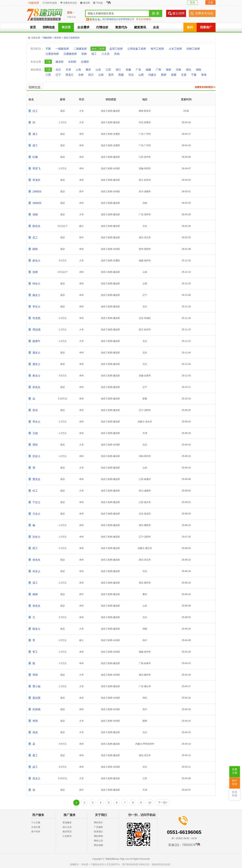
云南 (101, 75)
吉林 (81, 75)
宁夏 (194, 75)
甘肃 (184, 75)
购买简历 (67, 832)
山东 (98, 70)
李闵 (35, 675)
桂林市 (147, 663)
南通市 (147, 479)
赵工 (35, 767)
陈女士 (36, 629)
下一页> (163, 803)
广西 (158, 70)
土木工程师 (175, 49)
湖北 (188, 70)
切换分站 (71, 17)
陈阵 (35, 249)
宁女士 (36, 502)
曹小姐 (36, 686)
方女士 (36, 514)
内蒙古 (152, 75)
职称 (84, 54)
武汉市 (147, 238)
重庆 (88, 70)
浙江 (118, 70)
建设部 (60, 62)
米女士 (36, 571)
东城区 (147, 318)
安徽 (128, 70)
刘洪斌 (36, 709)
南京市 (147, 502)
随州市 (147, 675)
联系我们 (99, 832)
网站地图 (99, 845)
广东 (138, 70)
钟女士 (36, 284)
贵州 (111, 75)
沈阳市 (147, 410)
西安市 (147, 111)
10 (150, 803)
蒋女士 (36, 376)
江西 (48, 75)
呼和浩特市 (149, 744)
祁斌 (35, 215)
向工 (35, 491)
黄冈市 (147, 583)
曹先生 (36, 479)
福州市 (147, 261)
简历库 (58, 38)
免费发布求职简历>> (205, 87)
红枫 (35, 157)
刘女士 (36, 456)
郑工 (35, 548)
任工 (35, 111)
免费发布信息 (70, 3)
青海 (204, 75)
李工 (35, 652)
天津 (68, 70)
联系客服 (235, 794)
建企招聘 (178, 13)
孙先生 (36, 387)
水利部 (72, 62)
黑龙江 (70, 75)
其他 (117, 54)
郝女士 (36, 261)
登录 (192, 2)
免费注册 (235, 771)
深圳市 (147, 215)
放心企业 (67, 827)
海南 (168, 70)
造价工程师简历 (72, 38)
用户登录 (36, 832)
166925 (37, 203)
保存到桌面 (51, 3)
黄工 (35, 755)
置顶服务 (67, 823)
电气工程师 (157, 49)
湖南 (199, 70)
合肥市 (147, 376)
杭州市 (147, 180)
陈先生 (36, 226)
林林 (35, 594)
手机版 (99, 3)
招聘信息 (35, 87)
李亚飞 (36, 168)
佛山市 (147, 686)
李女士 (36, 307)
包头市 (149, 422)
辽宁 (58, 75)
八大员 (105, 54)
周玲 (35, 445)
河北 (131, 75)
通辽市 (149, 548)
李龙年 (36, 180)
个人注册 (36, 823)
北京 (58, 70)
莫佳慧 (36, 698)
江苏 (108, 70)
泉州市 (147, 652)
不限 (48, 49)
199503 (37, 191)
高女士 (36, 778)
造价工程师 (98, 49)
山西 (141, 75)
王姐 (35, 433)
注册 (210, 2)
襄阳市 (147, 525)
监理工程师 (116, 49)
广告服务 (99, 827)
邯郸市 (147, 122)
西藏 (121, 75)
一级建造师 (62, 49)
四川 (91, 75)
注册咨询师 (52, 54)
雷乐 (35, 410)
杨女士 (36, 295)
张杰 (35, 732)
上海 (78, 70)
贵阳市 (147, 249)
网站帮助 (99, 836)
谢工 (35, 134)
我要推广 (206, 27)
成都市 (147, 191)
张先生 (36, 560)
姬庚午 (36, 341)
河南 (178, 70)
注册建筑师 (70, 54)
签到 (190, 27)
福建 (148, 70)
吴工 (35, 238)
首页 (33, 27)
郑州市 (147, 456)
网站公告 (99, 841)
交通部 (85, 62)
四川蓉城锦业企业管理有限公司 (118, 19)
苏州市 (147, 157)
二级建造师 (80, 49)
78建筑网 (33, 3)
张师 (35, 272)
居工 (35, 583)
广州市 (147, 134)
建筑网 (86, 3)
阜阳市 (147, 168)
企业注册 (36, 827)
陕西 (164, 75)
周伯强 (36, 330)
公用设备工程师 (137, 49)
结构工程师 (193, 49)
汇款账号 (67, 836)
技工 (94, 54)
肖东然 (36, 318)
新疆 (174, 75)
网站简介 (99, 823)
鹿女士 (36, 353)
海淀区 (147, 514)
